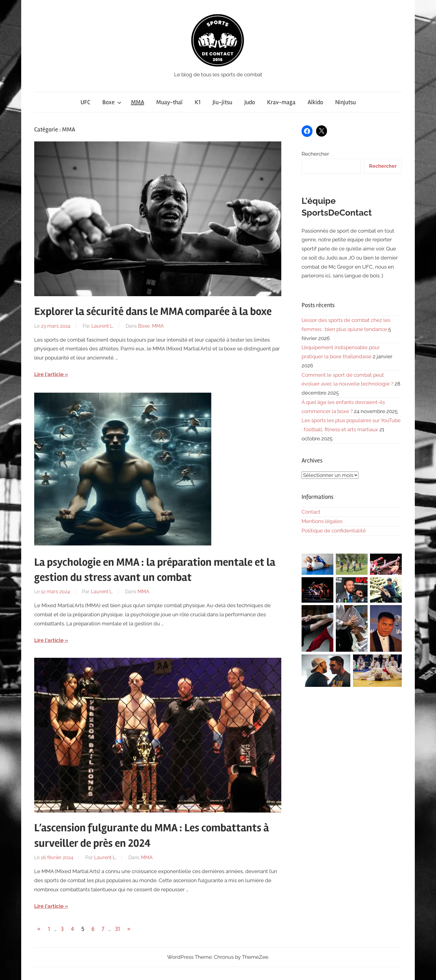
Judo (250, 102)
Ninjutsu (345, 102)
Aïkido (315, 102)
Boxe (112, 102)
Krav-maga (281, 102)
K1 (198, 102)
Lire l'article (49, 374)
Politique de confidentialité (334, 531)
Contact (311, 512)
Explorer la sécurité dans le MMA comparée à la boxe (153, 312)
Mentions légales (322, 521)
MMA (138, 102)
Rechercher (315, 154)
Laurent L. (102, 326)
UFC (85, 102)
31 (117, 929)
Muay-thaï (169, 102)
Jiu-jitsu (222, 102)
